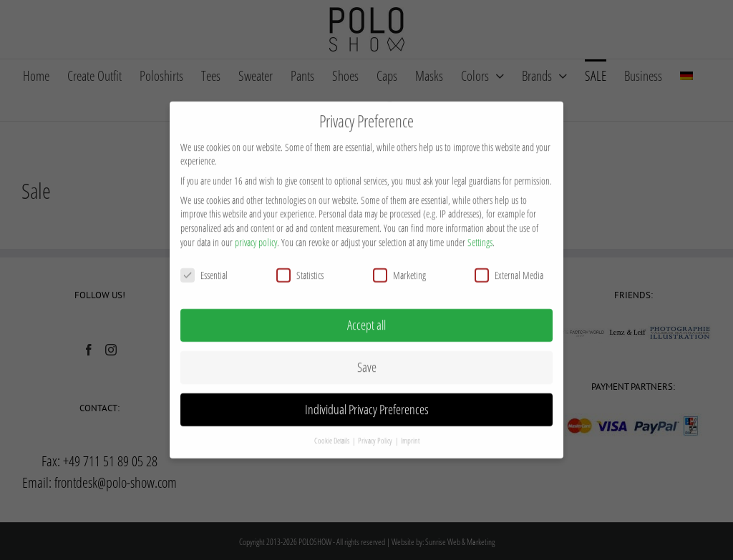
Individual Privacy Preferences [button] (367, 395)
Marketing (399, 261)
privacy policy (256, 228)
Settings (480, 228)
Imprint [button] (410, 426)
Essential (204, 261)
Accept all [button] (366, 310)
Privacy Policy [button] (376, 426)
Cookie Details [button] (332, 426)
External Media (509, 261)
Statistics (300, 261)
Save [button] (367, 353)
